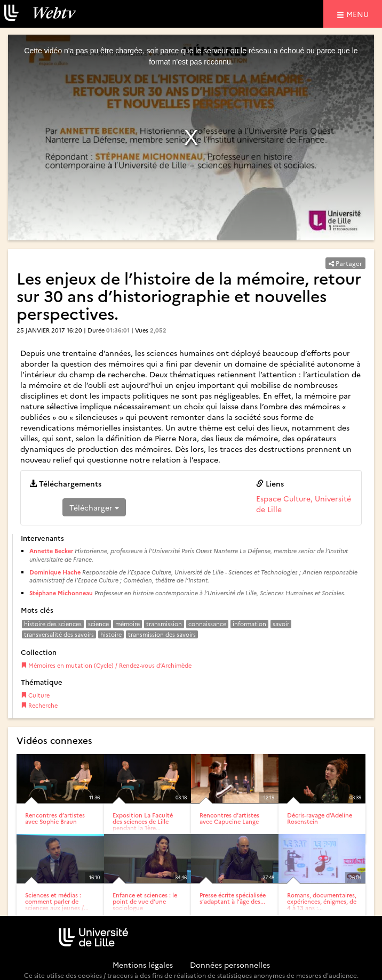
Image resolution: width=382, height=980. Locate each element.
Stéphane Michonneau (61, 593)
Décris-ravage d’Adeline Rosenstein (320, 818)
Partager (345, 263)
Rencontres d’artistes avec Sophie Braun (55, 818)
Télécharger (94, 507)
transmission (164, 624)
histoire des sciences (53, 624)
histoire (111, 634)
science (98, 624)
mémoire (128, 624)
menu (359, 14)
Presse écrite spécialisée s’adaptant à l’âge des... (233, 898)
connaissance (207, 624)
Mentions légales (143, 965)
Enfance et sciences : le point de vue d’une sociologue (145, 901)
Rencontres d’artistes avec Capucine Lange (229, 818)
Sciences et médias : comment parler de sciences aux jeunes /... (57, 901)
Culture (35, 695)
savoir (281, 624)
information (249, 624)
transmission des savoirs (162, 634)
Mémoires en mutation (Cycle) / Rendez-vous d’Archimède (106, 665)
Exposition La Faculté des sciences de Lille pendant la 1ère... (143, 821)
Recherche (39, 705)
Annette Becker (51, 551)
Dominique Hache (55, 572)
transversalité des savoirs (59, 634)
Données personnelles (230, 965)
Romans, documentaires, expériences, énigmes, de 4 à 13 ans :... (322, 901)
